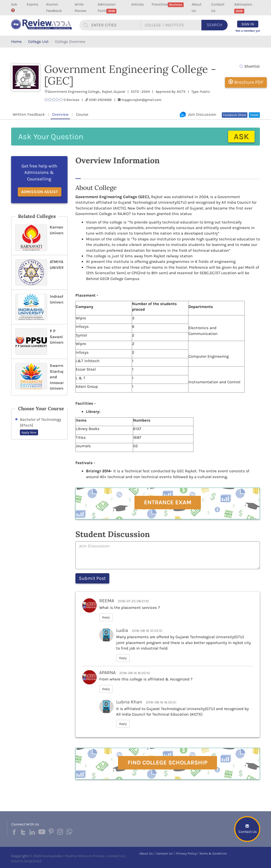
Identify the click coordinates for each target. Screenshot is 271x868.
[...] (115, 25)
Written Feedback (29, 114)
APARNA (107, 673)
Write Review (80, 8)
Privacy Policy (186, 853)
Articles (137, 4)
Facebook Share (235, 115)
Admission (243, 8)
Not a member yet (248, 31)
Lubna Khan (129, 702)
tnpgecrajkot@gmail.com (141, 100)
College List (38, 41)
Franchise (168, 5)
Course (82, 114)
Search (214, 25)
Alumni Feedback (54, 8)
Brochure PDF (246, 82)
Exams (32, 4)
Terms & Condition (213, 853)
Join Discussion (198, 114)
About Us (197, 8)
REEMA (107, 601)
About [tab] (83, 173)
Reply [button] (106, 617)
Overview (60, 114)
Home (16, 41)
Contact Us (218, 8)
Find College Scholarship (168, 763)
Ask (14, 7)
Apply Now (29, 432)
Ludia (122, 630)
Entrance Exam (168, 502)
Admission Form (107, 8)
